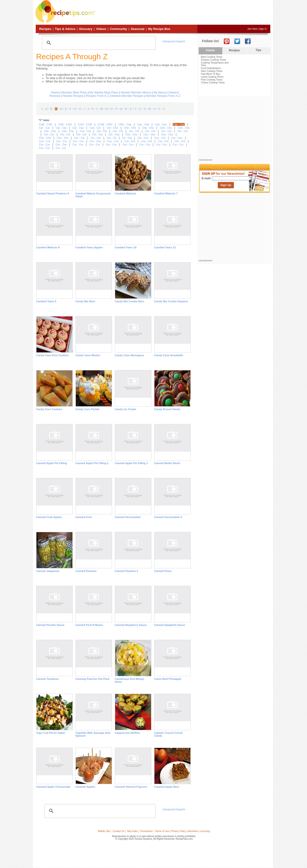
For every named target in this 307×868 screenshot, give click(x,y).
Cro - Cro (145, 145)
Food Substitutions (211, 68)
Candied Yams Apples (89, 247)
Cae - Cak (143, 124)
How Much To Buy (211, 74)
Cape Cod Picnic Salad (50, 733)
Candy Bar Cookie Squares (171, 301)
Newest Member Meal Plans (69, 93)
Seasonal (138, 29)
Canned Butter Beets (167, 463)
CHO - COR (85, 124)
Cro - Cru (178, 145)
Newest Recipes (73, 96)
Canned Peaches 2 (127, 571)
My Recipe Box (159, 29)
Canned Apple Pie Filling (52, 463)
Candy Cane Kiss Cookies (53, 355)
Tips (258, 50)
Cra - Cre (163, 141)
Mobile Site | (105, 831)
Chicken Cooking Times (214, 60)
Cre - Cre (180, 141)
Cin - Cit (112, 138)
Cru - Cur (44, 148)
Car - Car (44, 128)
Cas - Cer (95, 128)
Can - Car (179, 124)
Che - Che (130, 128)
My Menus (160, 93)
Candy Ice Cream (126, 409)
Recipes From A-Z (97, 96)
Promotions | (147, 831)
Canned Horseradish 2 (168, 517)
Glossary (86, 29)
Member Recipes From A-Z (163, 96)
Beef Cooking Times (212, 57)
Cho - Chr (63, 138)
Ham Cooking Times (212, 71)
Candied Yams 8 (46, 301)
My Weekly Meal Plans (104, 93)
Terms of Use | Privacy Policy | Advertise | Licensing (182, 831)
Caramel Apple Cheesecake (53, 787)
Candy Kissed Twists (167, 409)
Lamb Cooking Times (212, 77)
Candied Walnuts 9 (48, 247)
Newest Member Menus (136, 93)
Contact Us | (119, 831)
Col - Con (177, 138)
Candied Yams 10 (126, 247)
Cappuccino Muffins (127, 733)
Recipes (45, 29)
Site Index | (133, 831)
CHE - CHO (65, 124)
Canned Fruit (84, 517)
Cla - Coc (143, 138)
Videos (101, 29)
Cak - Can (161, 124)
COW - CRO (105, 124)
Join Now (252, 29)
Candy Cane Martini (88, 355)
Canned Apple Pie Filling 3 (131, 463)
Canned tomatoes (48, 679)
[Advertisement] (183, 13)
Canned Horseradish (128, 517)
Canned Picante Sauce (50, 625)
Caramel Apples (86, 787)
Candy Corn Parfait (88, 409)
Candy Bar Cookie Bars (130, 301)
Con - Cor (45, 141)
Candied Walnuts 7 (166, 193)
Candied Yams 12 (165, 247)
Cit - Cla (127, 138)
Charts (210, 50)
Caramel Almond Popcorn (131, 787)
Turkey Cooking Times (213, 83)
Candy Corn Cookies (49, 409)
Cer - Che (112, 128)
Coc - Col (160, 138)
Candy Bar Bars (86, 301)
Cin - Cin (96, 138)
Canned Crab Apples (49, 517)
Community (118, 29)
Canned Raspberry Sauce (131, 625)
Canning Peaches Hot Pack (93, 679)
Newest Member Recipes (127, 96)
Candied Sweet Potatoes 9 (53, 193)
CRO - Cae (125, 124)
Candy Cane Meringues (130, 355)
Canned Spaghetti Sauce (170, 625)
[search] (98, 43)
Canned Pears (163, 571)
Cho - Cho (131, 134)
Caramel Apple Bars (167, 787)
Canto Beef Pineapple (168, 679)
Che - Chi (85, 131)
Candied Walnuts (126, 193)
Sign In (263, 29)
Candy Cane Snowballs (169, 355)
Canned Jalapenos (48, 571)
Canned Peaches (86, 571)
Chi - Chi (102, 131)
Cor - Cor (62, 141)
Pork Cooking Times (212, 80)
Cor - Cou (95, 141)
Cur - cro (61, 148)
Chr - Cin (79, 138)
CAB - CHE (46, 124)
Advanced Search (174, 41)
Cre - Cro (128, 145)
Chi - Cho (114, 134)
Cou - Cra (113, 141)
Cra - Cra (130, 141)
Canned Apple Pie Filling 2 (92, 463)
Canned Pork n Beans (89, 625)
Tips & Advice (65, 29)
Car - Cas (78, 128)
